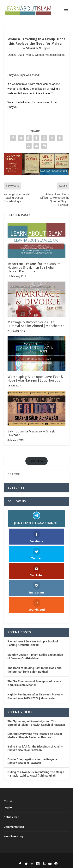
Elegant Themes (29, 858)
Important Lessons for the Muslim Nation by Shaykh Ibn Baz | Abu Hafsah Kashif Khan (34, 268)
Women (39, 55)
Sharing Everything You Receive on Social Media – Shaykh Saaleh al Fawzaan (35, 736)
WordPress (63, 858)
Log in (8, 807)
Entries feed (11, 817)
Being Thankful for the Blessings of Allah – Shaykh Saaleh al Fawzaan (35, 748)
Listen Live (36, 461)
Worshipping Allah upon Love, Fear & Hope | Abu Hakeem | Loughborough (35, 379)
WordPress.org (13, 836)
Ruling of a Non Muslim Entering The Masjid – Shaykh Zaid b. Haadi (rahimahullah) (36, 774)
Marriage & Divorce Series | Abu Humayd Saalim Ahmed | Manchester (36, 324)
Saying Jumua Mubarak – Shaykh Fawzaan (32, 433)
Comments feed (14, 827)
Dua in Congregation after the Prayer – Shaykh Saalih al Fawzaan (32, 761)
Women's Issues (55, 55)
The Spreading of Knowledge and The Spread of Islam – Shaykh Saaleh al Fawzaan (36, 723)
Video (30, 55)
